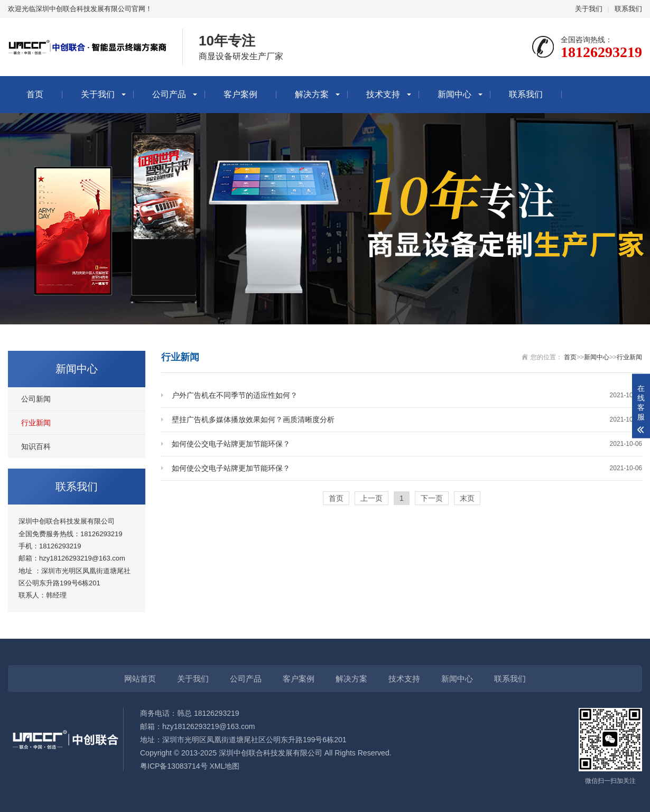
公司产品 (169, 94)
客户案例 (240, 94)
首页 (35, 94)
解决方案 (312, 94)
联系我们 (628, 9)
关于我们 (589, 9)
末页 (467, 498)
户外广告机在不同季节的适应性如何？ (407, 395)
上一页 (372, 498)
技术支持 (383, 94)
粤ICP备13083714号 (174, 766)
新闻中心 (454, 94)
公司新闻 (36, 399)
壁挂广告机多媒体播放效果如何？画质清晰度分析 (407, 420)
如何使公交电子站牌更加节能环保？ (407, 444)
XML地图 (225, 766)
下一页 (432, 498)
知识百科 (36, 446)
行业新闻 (36, 423)
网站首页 (140, 679)
